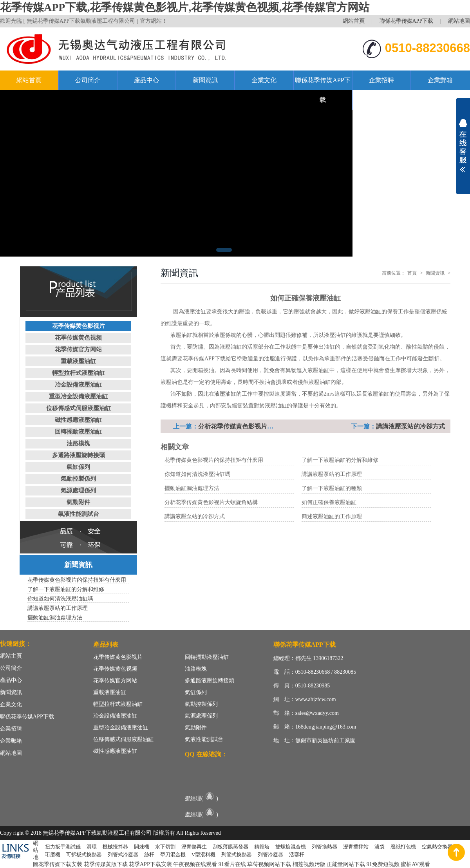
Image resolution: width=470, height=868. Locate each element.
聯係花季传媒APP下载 (407, 21)
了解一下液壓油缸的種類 (332, 488)
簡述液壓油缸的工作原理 (332, 516)
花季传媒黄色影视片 (79, 326)
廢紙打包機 (403, 847)
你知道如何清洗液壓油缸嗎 (197, 474)
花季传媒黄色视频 (78, 338)
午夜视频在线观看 (195, 864)
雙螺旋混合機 (291, 847)
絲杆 (149, 854)
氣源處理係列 (78, 490)
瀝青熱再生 (194, 847)
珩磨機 (53, 854)
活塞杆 (297, 854)
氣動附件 (78, 502)
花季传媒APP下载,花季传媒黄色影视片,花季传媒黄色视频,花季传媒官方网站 (185, 7)
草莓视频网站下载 (269, 864)
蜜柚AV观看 (415, 864)
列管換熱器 (324, 847)
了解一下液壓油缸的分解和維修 (340, 460)
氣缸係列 (78, 467)
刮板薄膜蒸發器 (230, 847)
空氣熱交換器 (437, 847)
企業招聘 (381, 80)
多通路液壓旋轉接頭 (79, 455)
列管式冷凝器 (123, 854)
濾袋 (380, 847)
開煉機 (142, 847)
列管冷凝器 (270, 854)
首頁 (412, 273)
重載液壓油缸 (78, 361)
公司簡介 (88, 80)
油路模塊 (78, 443)
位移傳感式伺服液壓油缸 (79, 408)
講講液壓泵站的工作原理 (332, 474)
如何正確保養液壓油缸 (329, 502)
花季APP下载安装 (150, 864)
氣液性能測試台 (79, 514)
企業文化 (264, 80)
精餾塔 (262, 847)
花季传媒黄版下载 (106, 864)
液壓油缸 (225, 394)
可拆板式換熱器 (84, 854)
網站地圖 (459, 21)
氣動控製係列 (78, 479)
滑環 (92, 847)
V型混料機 (203, 854)
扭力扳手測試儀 (63, 847)
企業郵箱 (440, 80)
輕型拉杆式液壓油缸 (79, 373)
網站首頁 (354, 21)
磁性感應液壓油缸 (78, 420)
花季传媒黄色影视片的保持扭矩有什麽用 (214, 460)
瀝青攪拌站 (356, 847)
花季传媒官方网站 (78, 349)
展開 (463, 146)
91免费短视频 (383, 864)
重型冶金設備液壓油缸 (78, 396)
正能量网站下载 (346, 864)
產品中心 (146, 80)
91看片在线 (232, 864)
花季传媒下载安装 (60, 864)
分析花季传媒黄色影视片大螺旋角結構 (251, 426)
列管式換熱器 (237, 854)
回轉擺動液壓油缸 (78, 432)
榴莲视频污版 (309, 864)
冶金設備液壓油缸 (78, 385)
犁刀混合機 (173, 854)
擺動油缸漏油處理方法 (192, 488)
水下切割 (165, 847)
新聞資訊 (205, 80)
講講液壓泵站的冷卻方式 (410, 426)
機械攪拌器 (115, 847)
